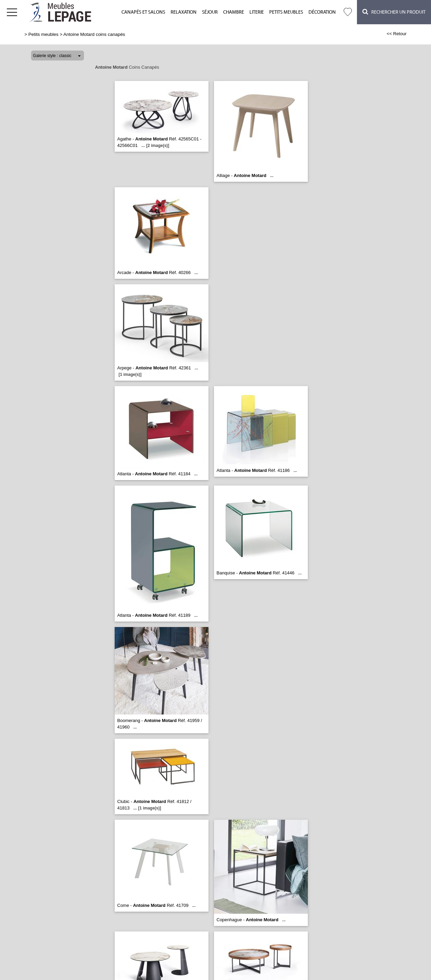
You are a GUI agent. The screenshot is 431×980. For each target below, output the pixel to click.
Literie (257, 12)
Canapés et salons (143, 12)
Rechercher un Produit (394, 12)
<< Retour (397, 34)
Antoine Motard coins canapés (94, 34)
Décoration (322, 12)
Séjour (210, 12)
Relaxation (184, 12)
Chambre (234, 12)
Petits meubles (286, 12)
